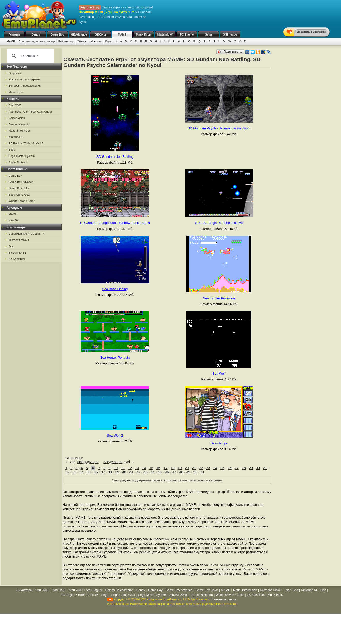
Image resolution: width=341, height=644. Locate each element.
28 (244, 468)
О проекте (15, 73)
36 (96, 472)
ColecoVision (17, 118)
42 (138, 472)
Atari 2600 (15, 105)
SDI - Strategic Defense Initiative (219, 223)
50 (196, 472)
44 (153, 472)
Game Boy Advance (21, 182)
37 (103, 472)
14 (144, 468)
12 (130, 468)
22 (201, 468)
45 (160, 472)
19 (180, 468)
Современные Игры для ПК (26, 234)
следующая (113, 462)
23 (208, 468)
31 (265, 468)
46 (167, 472)
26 (230, 468)
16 (158, 468)
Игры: (109, 41)
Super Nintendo (18, 162)
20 (187, 468)
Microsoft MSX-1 (19, 240)
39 (117, 472)
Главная (14, 34)
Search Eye (219, 443)
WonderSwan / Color (21, 201)
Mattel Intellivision (20, 131)
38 (110, 472)
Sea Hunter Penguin (115, 358)
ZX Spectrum (17, 259)
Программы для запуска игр (37, 41)
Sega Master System (22, 156)
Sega (208, 34)
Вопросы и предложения (25, 86)
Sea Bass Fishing (115, 289)
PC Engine (187, 34)
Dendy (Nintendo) (20, 124)
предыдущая (88, 462)
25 (222, 468)
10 (116, 468)
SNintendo (230, 34)
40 (124, 472)
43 (145, 472)
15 (151, 468)
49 (188, 472)
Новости (96, 41)
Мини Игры (144, 34)
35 (89, 472)
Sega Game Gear (20, 195)
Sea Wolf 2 (115, 435)
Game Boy (57, 34)
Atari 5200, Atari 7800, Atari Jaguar (30, 112)
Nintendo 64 (165, 34)
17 (166, 468)
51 (203, 472)
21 (194, 468)
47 (174, 472)
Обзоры (82, 41)
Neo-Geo (14, 220)
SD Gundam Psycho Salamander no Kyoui (219, 128)
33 (74, 472)
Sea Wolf (219, 373)
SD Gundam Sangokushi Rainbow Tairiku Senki (115, 223)
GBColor (100, 34)
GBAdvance (79, 34)
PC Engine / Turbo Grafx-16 (26, 143)
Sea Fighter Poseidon (219, 298)
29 (251, 468)
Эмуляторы (24, 590)
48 (181, 472)
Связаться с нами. (224, 599)
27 (237, 468)
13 (137, 468)
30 (258, 468)
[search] (30, 56)
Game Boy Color (19, 188)
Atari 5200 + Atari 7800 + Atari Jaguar (77, 590)
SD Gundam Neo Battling (115, 157)
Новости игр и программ (24, 79)
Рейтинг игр (66, 41)
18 (173, 468)
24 (215, 468)
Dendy (36, 34)
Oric (11, 246)
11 (123, 468)
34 (82, 472)
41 (131, 472)
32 (67, 472)
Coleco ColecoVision (119, 590)
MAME (122, 34)
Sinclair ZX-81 (17, 253)
